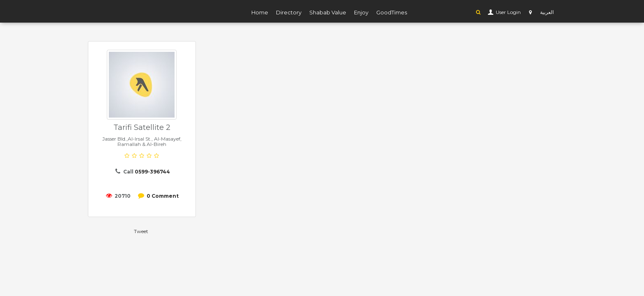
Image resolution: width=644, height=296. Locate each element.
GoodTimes (392, 12)
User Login (508, 12)
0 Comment (163, 196)
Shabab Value (328, 12)
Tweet (141, 231)
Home (260, 12)
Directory (289, 12)
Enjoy (361, 12)
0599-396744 (152, 172)
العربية (547, 12)
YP (121, 11)
